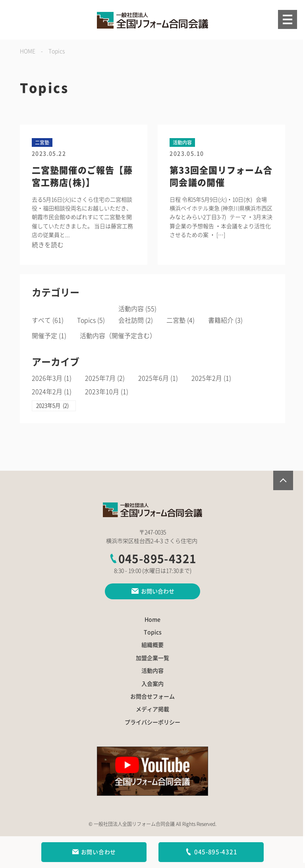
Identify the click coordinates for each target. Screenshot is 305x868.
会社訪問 (131, 320)
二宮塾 (176, 320)
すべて (41, 320)
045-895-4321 (153, 559)
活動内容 (131, 309)
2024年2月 (47, 392)
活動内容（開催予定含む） (118, 336)
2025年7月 (100, 378)
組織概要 (152, 645)
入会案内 (152, 684)
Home (152, 620)
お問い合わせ (94, 852)
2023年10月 (102, 392)
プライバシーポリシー (152, 722)
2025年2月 (207, 378)
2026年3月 (47, 378)
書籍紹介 (221, 320)
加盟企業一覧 (152, 658)
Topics (87, 320)
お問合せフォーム (152, 697)
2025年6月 (153, 378)
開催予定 (44, 336)
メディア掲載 (152, 710)
